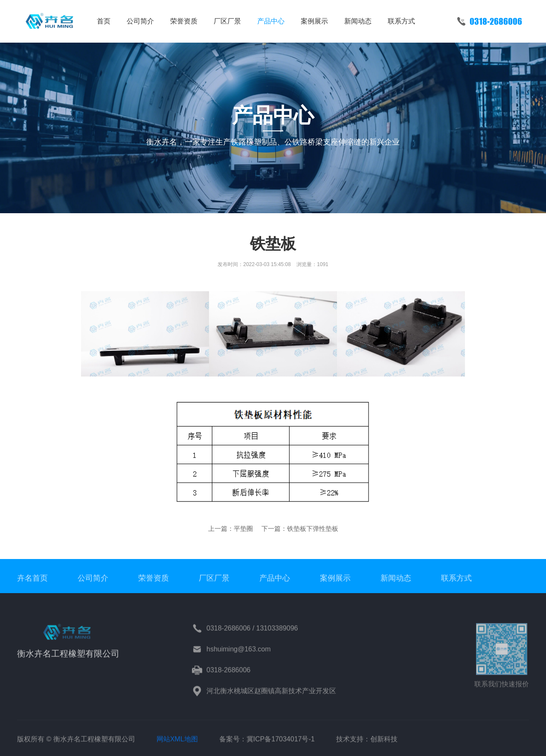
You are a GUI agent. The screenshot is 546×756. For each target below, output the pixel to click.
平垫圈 (243, 529)
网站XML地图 (177, 745)
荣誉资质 (184, 21)
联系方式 (401, 21)
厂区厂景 (227, 21)
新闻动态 (358, 21)
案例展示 (314, 21)
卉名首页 (32, 583)
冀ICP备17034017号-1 (281, 745)
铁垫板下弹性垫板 (313, 529)
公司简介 (140, 21)
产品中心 (271, 21)
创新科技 (384, 745)
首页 (104, 21)
